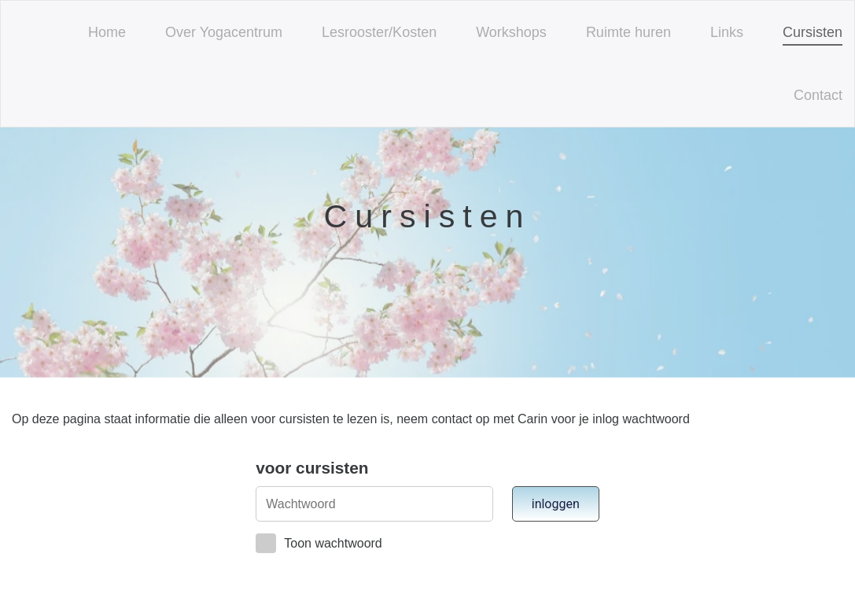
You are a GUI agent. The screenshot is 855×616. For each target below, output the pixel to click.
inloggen (556, 504)
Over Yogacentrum (224, 32)
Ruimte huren (628, 32)
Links (727, 32)
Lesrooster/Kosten (379, 32)
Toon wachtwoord (319, 544)
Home (107, 32)
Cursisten (813, 32)
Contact (818, 95)
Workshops (511, 32)
